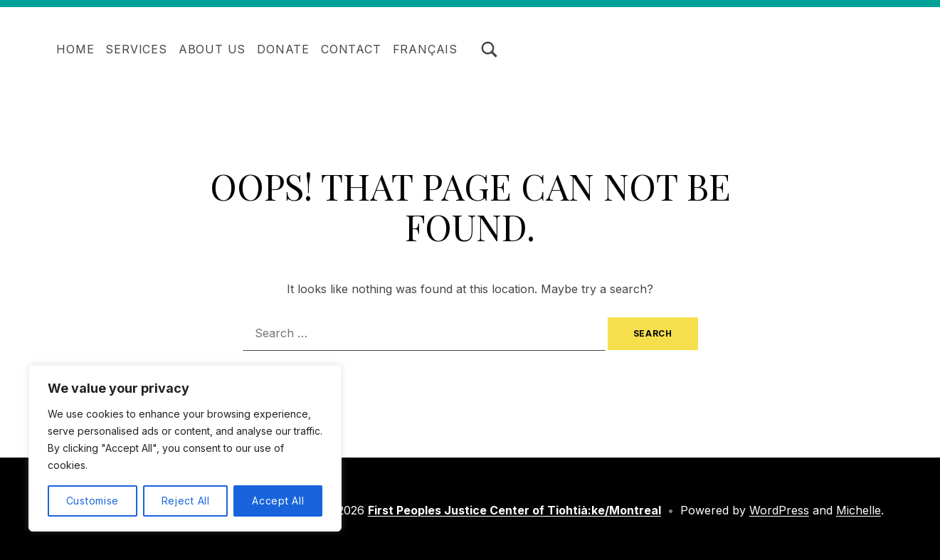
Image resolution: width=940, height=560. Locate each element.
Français (425, 49)
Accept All (278, 501)
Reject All (186, 501)
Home (75, 49)
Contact (351, 49)
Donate (283, 49)
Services (136, 49)
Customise (93, 501)
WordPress (779, 510)
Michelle (859, 510)
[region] (185, 448)
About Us (212, 49)
